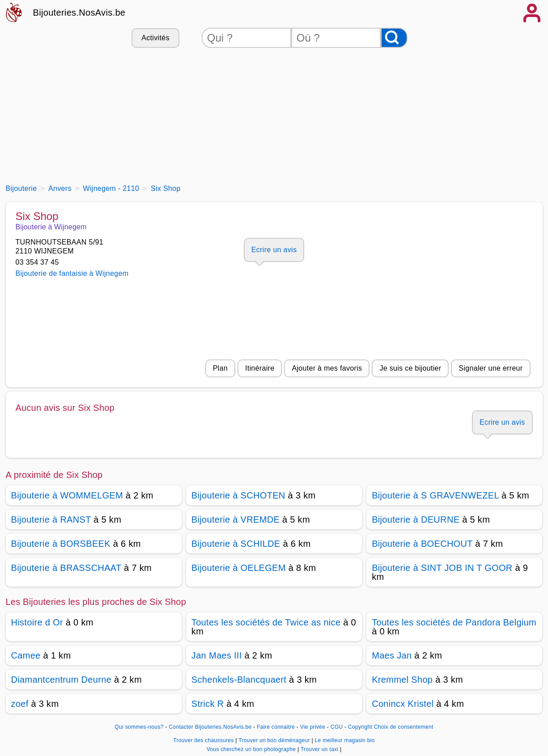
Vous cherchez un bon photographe (252, 749)
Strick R (208, 704)
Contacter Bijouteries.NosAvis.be (210, 727)
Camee (26, 655)
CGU (337, 727)
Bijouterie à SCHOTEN (238, 495)
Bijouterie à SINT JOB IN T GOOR (442, 568)
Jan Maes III (217, 655)
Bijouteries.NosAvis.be (79, 13)
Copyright (360, 727)
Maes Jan (392, 655)
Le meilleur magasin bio (345, 740)
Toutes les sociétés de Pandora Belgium (454, 622)
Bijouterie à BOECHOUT (422, 544)
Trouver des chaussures (204, 740)
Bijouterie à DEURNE (416, 519)
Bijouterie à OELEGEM (239, 568)
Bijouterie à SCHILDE (236, 544)
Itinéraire (260, 368)
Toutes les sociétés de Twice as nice (266, 622)
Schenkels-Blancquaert (239, 680)
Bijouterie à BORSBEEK (61, 544)
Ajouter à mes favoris (327, 368)
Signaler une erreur (491, 368)
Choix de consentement (404, 727)
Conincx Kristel (403, 704)
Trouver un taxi (320, 749)
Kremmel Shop (402, 680)
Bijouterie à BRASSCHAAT (66, 568)
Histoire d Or (37, 622)
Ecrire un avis (274, 250)
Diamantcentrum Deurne (62, 680)
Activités (155, 38)
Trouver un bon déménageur (275, 740)
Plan (220, 368)
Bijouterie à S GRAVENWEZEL (435, 495)
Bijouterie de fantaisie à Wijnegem (72, 273)
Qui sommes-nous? (139, 727)
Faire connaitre (276, 727)
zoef (20, 704)
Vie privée (313, 727)
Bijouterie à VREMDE (236, 519)
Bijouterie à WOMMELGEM (67, 495)
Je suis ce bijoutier (410, 368)
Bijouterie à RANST (51, 519)
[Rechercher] (394, 38)
